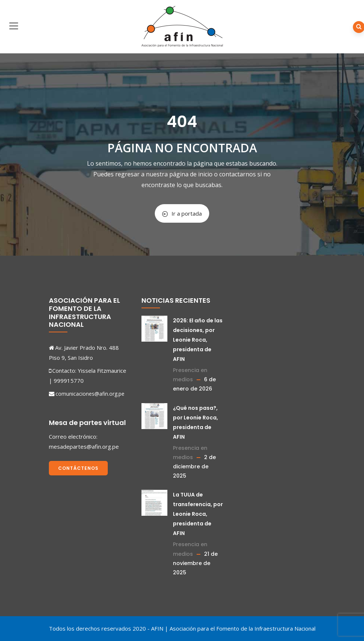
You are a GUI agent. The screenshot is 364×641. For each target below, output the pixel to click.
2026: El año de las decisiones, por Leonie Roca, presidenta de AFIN (198, 340)
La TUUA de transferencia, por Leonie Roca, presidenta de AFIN (198, 514)
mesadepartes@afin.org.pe (84, 446)
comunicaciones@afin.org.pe (90, 394)
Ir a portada (182, 213)
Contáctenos (78, 468)
